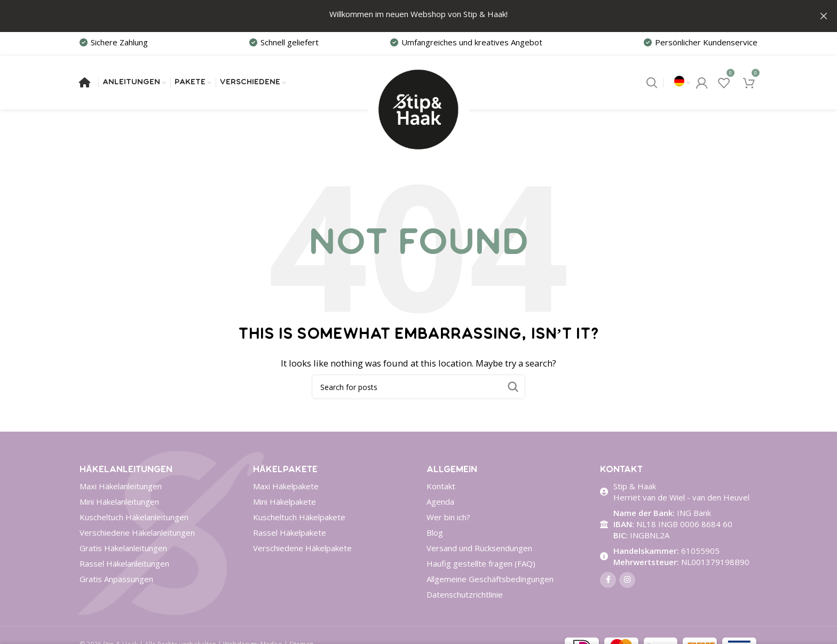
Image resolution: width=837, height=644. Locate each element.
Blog (435, 532)
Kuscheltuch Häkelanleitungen (134, 516)
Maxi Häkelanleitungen (121, 486)
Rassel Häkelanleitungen (124, 563)
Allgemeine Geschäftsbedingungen (490, 578)
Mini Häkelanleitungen (119, 501)
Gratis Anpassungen (116, 578)
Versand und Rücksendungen (479, 547)
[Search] (652, 82)
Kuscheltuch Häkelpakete (299, 516)
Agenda (440, 501)
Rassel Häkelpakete (290, 532)
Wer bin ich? (448, 516)
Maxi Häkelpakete (286, 486)
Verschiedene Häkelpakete (302, 547)
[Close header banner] (824, 16)
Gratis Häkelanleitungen (123, 547)
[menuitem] (682, 82)
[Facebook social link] (608, 579)
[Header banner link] (402, 16)
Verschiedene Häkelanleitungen (137, 532)
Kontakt (441, 486)
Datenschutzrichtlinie (465, 594)
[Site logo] (418, 81)
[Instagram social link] (627, 579)
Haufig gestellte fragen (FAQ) (481, 563)
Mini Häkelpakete (285, 501)
